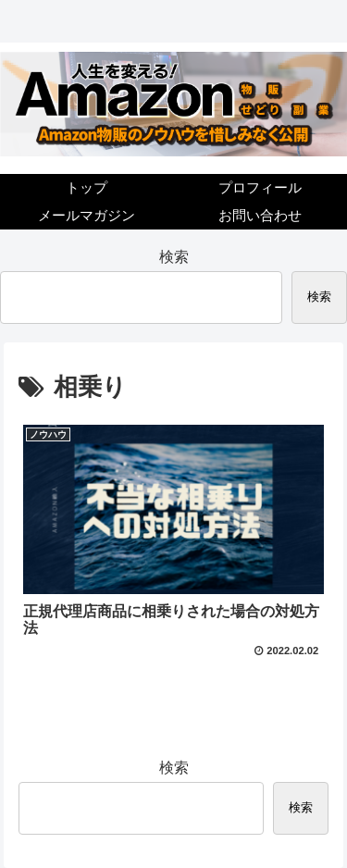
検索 (174, 257)
